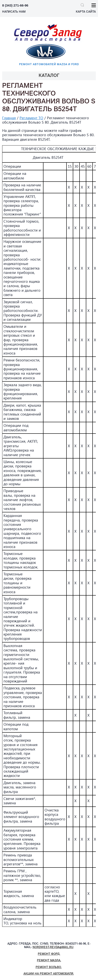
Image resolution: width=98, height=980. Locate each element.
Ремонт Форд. (49, 954)
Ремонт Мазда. (49, 961)
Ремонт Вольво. (49, 967)
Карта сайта (86, 12)
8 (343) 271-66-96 (15, 5)
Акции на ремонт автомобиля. (49, 974)
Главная (9, 118)
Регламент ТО (31, 118)
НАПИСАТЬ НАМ (14, 12)
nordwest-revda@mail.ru (53, 947)
